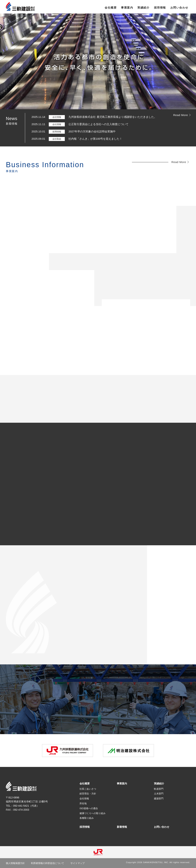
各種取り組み (87, 818)
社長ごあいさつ (88, 789)
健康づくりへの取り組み (93, 813)
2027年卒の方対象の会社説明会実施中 (92, 131)
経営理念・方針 (88, 794)
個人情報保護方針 (15, 863)
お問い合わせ (162, 827)
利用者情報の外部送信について (47, 863)
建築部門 (159, 799)
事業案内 (122, 783)
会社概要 (85, 783)
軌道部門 (159, 789)
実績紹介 (159, 783)
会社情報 (84, 799)
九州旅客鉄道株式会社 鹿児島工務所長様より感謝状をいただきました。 (112, 117)
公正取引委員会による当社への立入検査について (98, 124)
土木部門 (159, 794)
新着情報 (122, 827)
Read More (181, 115)
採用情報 (85, 827)
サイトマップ (78, 863)
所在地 (83, 803)
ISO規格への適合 (89, 808)
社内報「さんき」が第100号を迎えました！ (95, 139)
